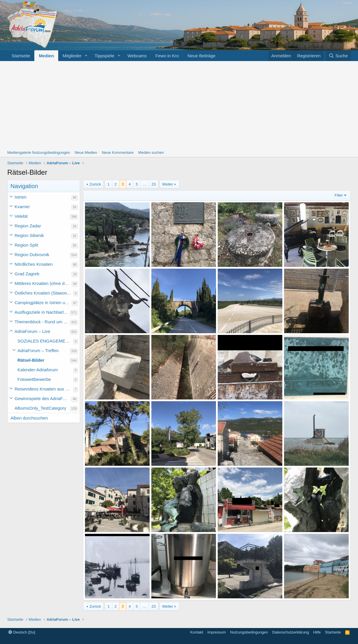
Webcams (137, 56)
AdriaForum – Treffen (38, 350)
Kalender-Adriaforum (38, 370)
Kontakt (197, 632)
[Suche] (338, 56)
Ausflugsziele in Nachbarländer (42, 312)
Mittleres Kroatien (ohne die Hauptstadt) (43, 283)
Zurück (95, 184)
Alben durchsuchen (29, 418)
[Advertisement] (179, 105)
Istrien (21, 197)
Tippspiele (104, 56)
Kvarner (22, 207)
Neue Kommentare (118, 152)
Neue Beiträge (201, 56)
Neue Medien (86, 152)
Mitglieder (72, 56)
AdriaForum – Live (32, 331)
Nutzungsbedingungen (249, 632)
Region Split (26, 245)
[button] (86, 56)
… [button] (145, 184)
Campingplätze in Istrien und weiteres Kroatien (43, 303)
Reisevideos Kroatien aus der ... (44, 389)
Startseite (21, 56)
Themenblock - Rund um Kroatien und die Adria (42, 322)
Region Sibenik (29, 235)
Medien (46, 56)
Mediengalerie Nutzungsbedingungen (39, 152)
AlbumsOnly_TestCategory (40, 408)
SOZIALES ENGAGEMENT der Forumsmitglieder (45, 341)
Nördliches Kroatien (34, 264)
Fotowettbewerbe (34, 379)
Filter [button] (339, 195)
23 (153, 184)
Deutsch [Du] (22, 632)
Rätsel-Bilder (31, 360)
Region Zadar (28, 226)
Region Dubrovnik (32, 255)
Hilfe (317, 632)
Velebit (21, 216)
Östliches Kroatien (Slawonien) (44, 293)
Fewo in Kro (167, 56)
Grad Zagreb (27, 274)
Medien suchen (151, 152)
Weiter (168, 184)
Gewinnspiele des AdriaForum (43, 398)
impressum (217, 632)
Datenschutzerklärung (290, 632)
